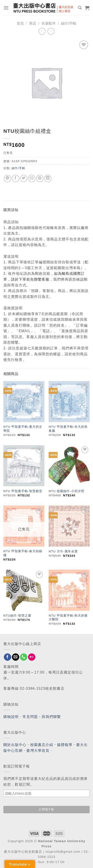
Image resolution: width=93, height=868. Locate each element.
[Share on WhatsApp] (8, 178)
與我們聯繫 (51, 717)
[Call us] (24, 657)
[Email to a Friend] (32, 178)
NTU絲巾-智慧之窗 (17, 616)
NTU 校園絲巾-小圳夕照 (66, 491)
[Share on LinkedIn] (48, 178)
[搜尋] (80, 8)
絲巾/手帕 (69, 23)
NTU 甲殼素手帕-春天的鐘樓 (23, 553)
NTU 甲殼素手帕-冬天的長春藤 (68, 429)
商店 (33, 23)
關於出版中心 (15, 745)
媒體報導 (65, 745)
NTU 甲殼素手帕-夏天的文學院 (23, 429)
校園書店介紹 (42, 745)
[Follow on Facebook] (8, 657)
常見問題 (30, 717)
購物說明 (11, 717)
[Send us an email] (16, 657)
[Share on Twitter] (24, 178)
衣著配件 (49, 23)
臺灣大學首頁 (38, 751)
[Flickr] (32, 657)
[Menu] (6, 8)
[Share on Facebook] (16, 178)
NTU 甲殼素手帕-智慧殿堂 (23, 491)
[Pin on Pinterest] (40, 178)
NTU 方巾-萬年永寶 (63, 551)
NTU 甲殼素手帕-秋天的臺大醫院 (68, 618)
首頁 (20, 23)
